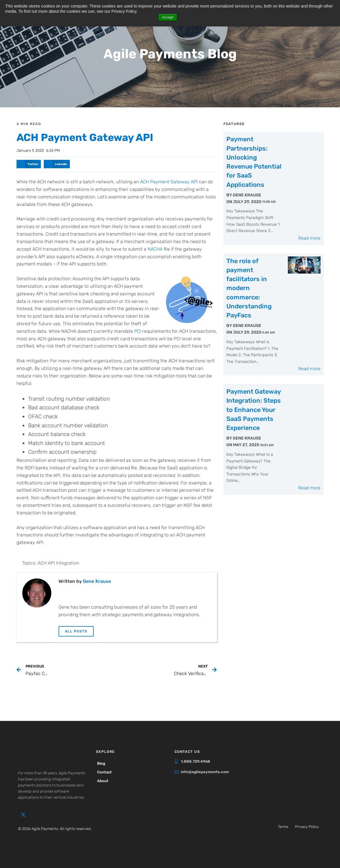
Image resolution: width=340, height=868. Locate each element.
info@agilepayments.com (205, 772)
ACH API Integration (58, 563)
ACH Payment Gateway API (103, 136)
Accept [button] (168, 17)
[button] (29, 164)
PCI (138, 331)
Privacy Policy (307, 826)
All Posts (76, 631)
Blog (103, 763)
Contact (107, 772)
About (105, 781)
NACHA (155, 249)
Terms (283, 826)
